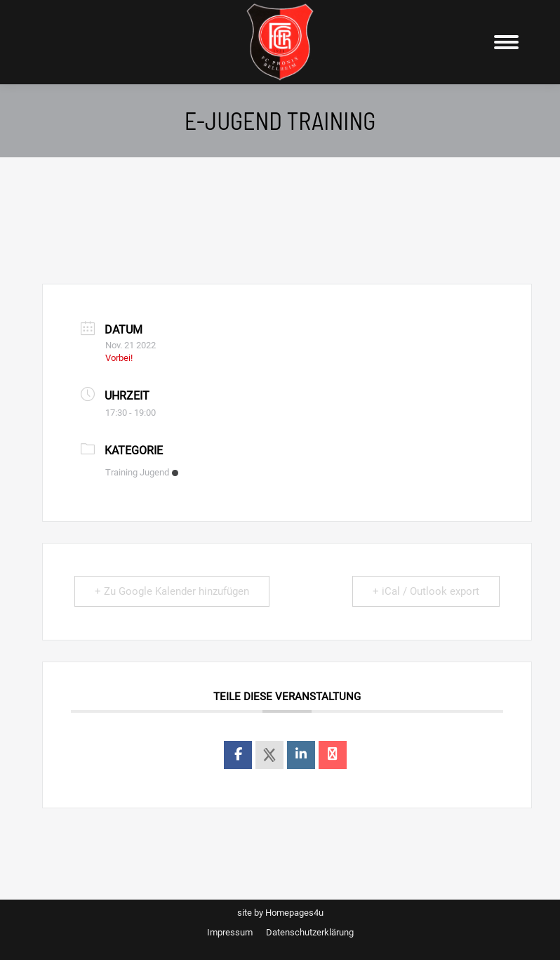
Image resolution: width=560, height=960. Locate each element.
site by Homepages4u (280, 913)
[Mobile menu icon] (506, 42)
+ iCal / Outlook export (426, 591)
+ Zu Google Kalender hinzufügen (172, 591)
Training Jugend (142, 472)
